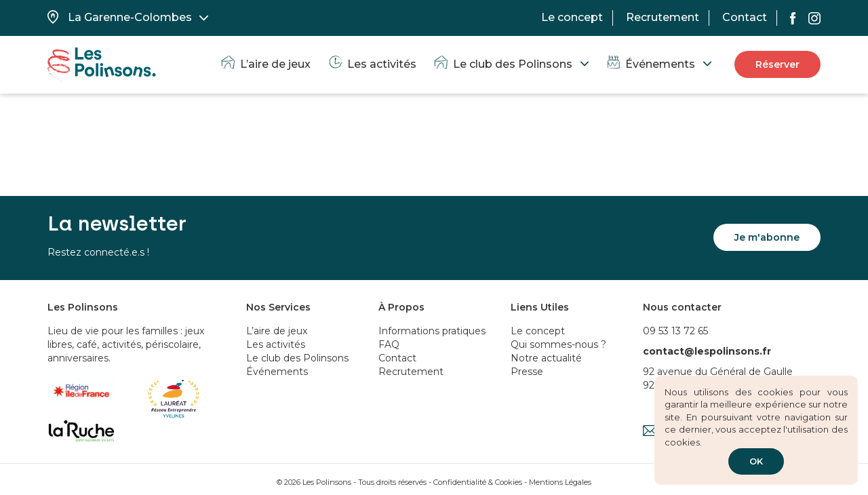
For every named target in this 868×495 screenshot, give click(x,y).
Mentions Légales (560, 482)
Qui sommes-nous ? (558, 344)
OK (756, 461)
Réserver (777, 64)
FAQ (389, 344)
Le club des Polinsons (502, 64)
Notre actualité (546, 358)
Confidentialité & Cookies (478, 482)
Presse (527, 372)
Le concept (572, 17)
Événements (650, 64)
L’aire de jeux (265, 64)
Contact (745, 17)
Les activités (372, 64)
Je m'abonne (767, 237)
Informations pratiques (432, 331)
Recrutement (663, 17)
